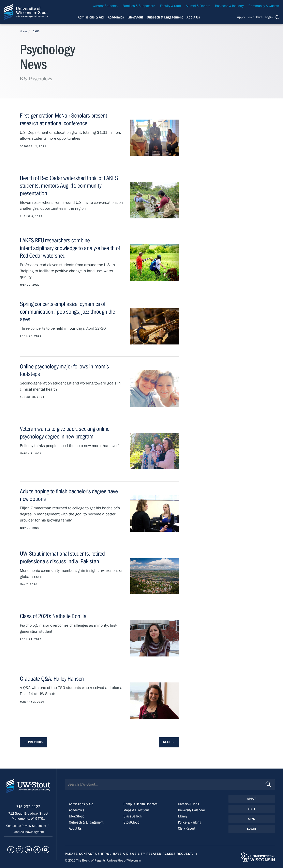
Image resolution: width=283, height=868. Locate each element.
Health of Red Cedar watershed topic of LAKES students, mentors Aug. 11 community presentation (70, 186)
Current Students (105, 6)
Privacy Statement (35, 827)
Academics (77, 810)
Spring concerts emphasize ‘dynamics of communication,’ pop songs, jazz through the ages (68, 311)
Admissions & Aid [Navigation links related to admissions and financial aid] (91, 17)
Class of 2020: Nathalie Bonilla (54, 616)
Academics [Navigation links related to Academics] (116, 17)
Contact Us (13, 827)
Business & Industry (229, 6)
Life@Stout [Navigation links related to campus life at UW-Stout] (135, 17)
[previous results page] (34, 742)
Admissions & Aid (82, 804)
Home (23, 31)
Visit (251, 17)
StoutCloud (132, 822)
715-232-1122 (28, 809)
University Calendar (192, 810)
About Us (193, 17)
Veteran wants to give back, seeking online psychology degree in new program (66, 432)
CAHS (36, 31)
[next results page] (169, 742)
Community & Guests (264, 6)
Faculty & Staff (170, 6)
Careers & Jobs (189, 804)
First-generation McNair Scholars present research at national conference (65, 119)
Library (183, 816)
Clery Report (187, 828)
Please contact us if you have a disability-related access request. (129, 854)
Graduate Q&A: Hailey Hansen (53, 678)
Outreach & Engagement (87, 822)
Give (259, 17)
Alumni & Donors (198, 6)
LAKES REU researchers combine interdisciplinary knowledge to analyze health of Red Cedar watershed (71, 248)
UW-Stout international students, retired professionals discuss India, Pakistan (63, 557)
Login (269, 17)
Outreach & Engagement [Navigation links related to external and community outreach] (165, 17)
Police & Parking (190, 822)
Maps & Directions (137, 810)
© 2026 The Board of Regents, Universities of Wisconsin (106, 860)
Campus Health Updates (141, 804)
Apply (241, 17)
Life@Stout (77, 816)
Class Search (133, 816)
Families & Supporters (139, 6)
